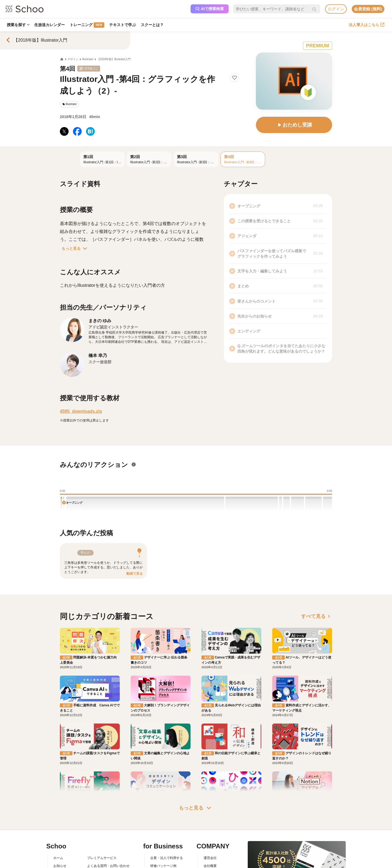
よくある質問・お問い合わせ (108, 866)
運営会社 (210, 858)
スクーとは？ (152, 25)
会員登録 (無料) (368, 9)
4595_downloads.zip (81, 411)
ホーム (58, 858)
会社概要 (210, 866)
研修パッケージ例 (163, 866)
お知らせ (60, 866)
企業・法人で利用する (167, 858)
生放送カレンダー (50, 25)
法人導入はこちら (367, 25)
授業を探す (18, 25)
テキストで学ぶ (123, 25)
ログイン (336, 9)
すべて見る (317, 616)
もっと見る (75, 248)
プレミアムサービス (102, 858)
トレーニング (87, 25)
